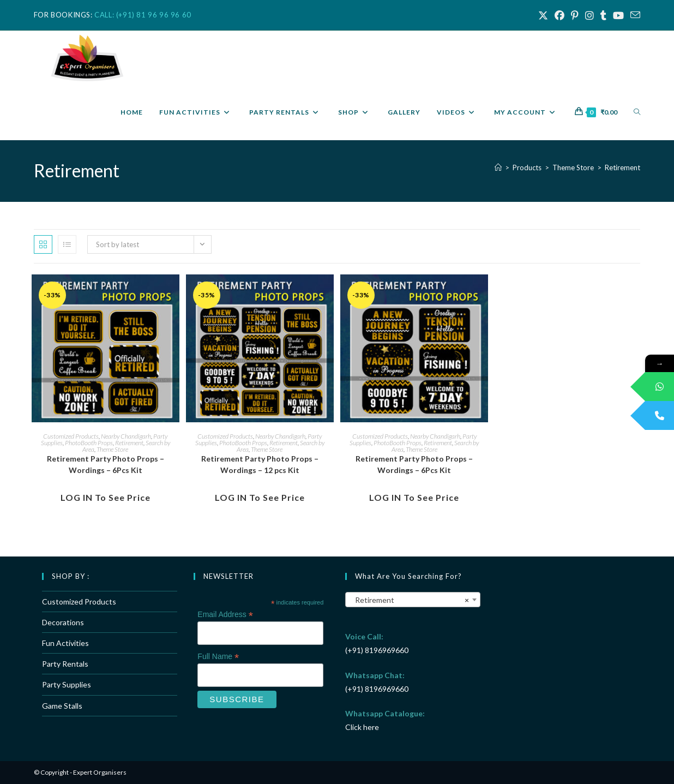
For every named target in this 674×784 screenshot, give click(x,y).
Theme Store (112, 449)
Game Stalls (62, 706)
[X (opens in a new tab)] (543, 15)
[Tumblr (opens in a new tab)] (603, 15)
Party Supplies (67, 684)
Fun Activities (65, 643)
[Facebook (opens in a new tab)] (559, 15)
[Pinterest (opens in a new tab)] (575, 15)
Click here (362, 727)
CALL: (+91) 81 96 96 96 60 (143, 15)
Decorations (63, 622)
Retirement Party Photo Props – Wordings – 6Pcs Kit (106, 464)
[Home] (498, 167)
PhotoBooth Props (89, 443)
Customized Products (71, 436)
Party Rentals (65, 664)
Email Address (225, 615)
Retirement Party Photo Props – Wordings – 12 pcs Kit (260, 464)
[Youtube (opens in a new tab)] (618, 15)
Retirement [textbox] (410, 600)
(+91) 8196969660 (377, 650)
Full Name (218, 657)
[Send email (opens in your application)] (634, 15)
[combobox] (413, 600)
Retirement (622, 167)
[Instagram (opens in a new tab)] (589, 15)
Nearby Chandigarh (126, 436)
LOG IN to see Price (106, 497)
